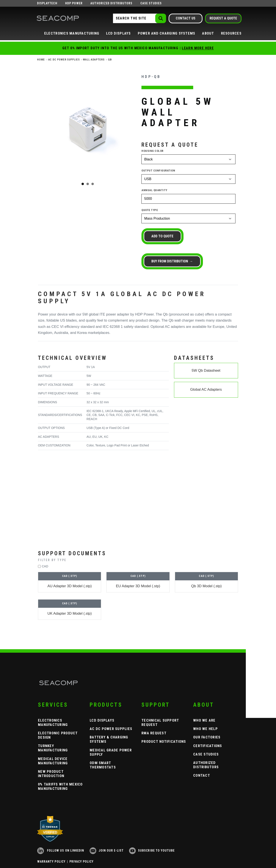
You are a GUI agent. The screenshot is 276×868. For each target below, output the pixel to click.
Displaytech (47, 3)
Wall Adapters (94, 60)
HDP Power (74, 3)
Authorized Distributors (111, 3)
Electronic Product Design (58, 735)
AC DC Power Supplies (64, 60)
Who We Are (204, 720)
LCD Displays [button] (118, 33)
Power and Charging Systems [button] (167, 33)
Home (41, 60)
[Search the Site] (139, 18)
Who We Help (205, 729)
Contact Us (186, 18)
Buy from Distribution (171, 261)
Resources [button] (231, 33)
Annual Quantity (154, 190)
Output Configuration (158, 171)
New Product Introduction (51, 774)
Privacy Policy (82, 862)
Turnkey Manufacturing (53, 748)
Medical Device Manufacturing (53, 761)
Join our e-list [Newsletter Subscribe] (107, 851)
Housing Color (152, 151)
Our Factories (207, 737)
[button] (138, 560)
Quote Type (150, 210)
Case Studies (151, 3)
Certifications (208, 746)
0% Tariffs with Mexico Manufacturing (60, 786)
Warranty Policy (51, 862)
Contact (202, 775)
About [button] (208, 33)
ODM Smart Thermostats (103, 765)
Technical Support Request (160, 722)
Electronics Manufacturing (53, 722)
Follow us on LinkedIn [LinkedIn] (61, 851)
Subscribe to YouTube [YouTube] (152, 851)
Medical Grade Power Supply (111, 752)
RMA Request (154, 733)
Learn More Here (198, 48)
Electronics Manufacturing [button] (72, 33)
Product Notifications (164, 741)
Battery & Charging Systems (109, 739)
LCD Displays (102, 720)
